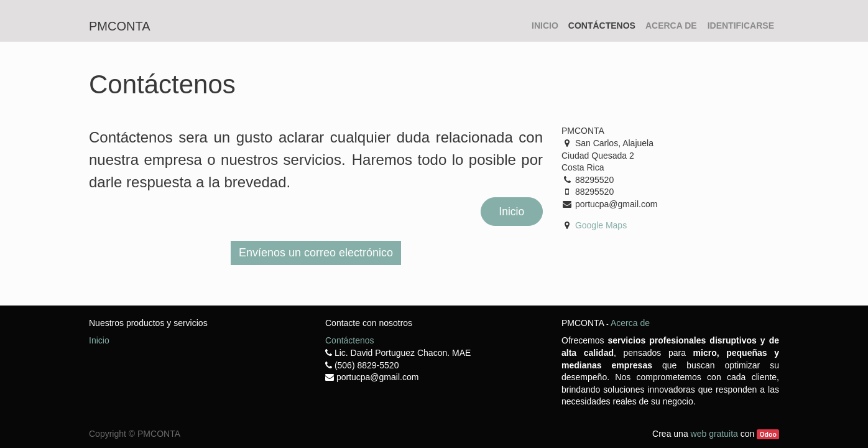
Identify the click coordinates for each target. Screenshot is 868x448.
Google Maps (601, 225)
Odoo (768, 434)
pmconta (120, 26)
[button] (316, 253)
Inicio (511, 212)
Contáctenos (350, 340)
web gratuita (714, 434)
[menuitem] (545, 26)
